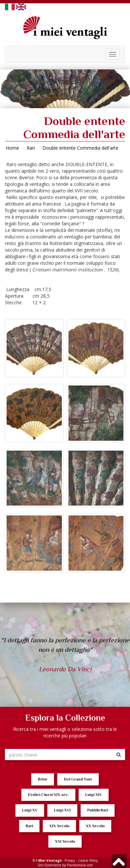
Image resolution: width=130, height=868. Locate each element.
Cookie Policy (88, 860)
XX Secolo (95, 826)
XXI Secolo (65, 841)
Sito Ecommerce (49, 865)
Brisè (43, 779)
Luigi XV (30, 810)
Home (13, 148)
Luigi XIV (94, 795)
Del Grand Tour (78, 779)
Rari (31, 148)
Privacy (70, 860)
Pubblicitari (98, 810)
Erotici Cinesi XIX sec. (48, 795)
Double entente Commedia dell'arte (80, 148)
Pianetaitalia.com (80, 865)
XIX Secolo (59, 826)
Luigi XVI (62, 810)
